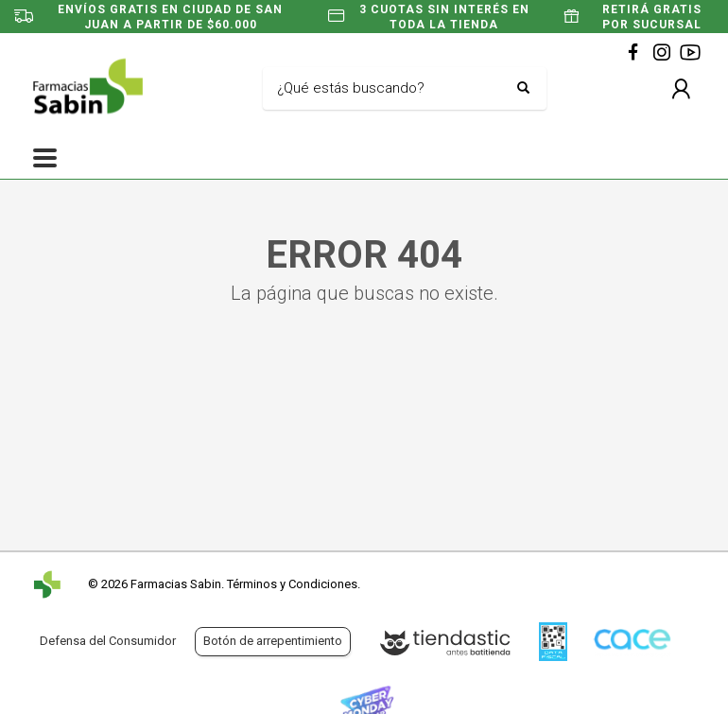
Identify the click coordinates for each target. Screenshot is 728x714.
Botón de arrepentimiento (273, 641)
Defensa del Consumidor (108, 641)
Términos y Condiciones (292, 584)
